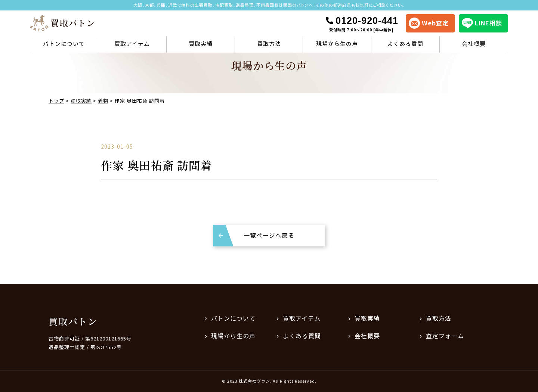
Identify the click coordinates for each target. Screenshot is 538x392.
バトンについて (64, 43)
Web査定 (429, 23)
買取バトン (73, 321)
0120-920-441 (361, 24)
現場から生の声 (337, 43)
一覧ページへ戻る (269, 235)
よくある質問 (405, 43)
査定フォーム (445, 336)
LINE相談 (482, 23)
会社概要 (474, 43)
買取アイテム (132, 43)
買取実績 (201, 43)
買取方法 (269, 43)
